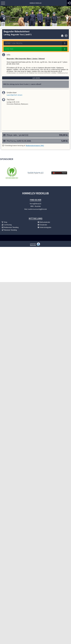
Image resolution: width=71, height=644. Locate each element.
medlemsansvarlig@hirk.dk (37, 209)
